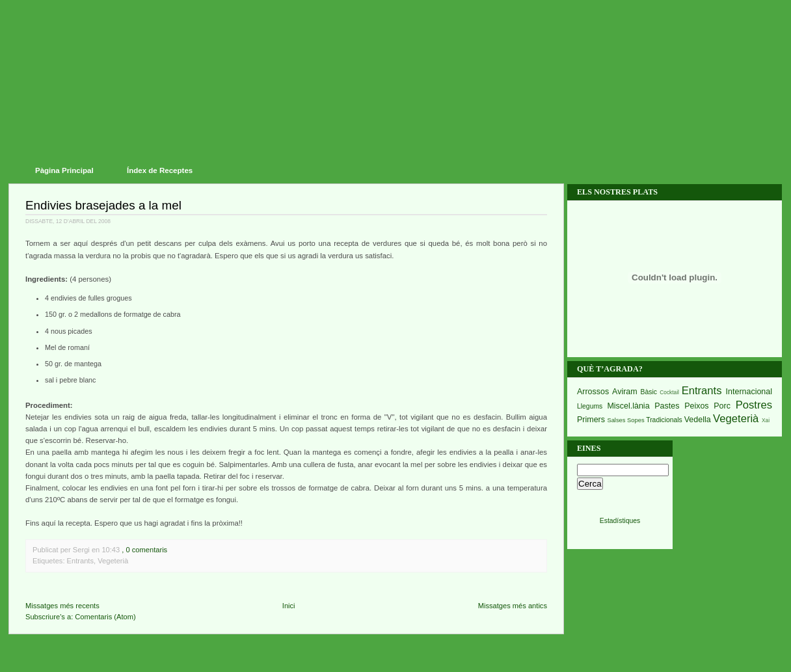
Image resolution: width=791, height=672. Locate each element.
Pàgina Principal (64, 170)
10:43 (111, 550)
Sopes (636, 420)
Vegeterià (113, 561)
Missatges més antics (513, 606)
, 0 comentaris (144, 550)
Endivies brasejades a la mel (103, 205)
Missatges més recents (62, 606)
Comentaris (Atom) (105, 617)
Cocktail (669, 392)
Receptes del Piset (400, 59)
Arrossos (593, 392)
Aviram (625, 392)
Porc (722, 406)
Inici (289, 606)
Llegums (590, 406)
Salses (616, 420)
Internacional (749, 392)
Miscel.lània (628, 406)
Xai (766, 420)
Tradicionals (664, 420)
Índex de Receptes (160, 170)
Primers (591, 420)
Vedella (698, 420)
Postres (754, 405)
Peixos (696, 406)
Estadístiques (620, 521)
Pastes (667, 406)
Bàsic (649, 392)
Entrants (80, 561)
